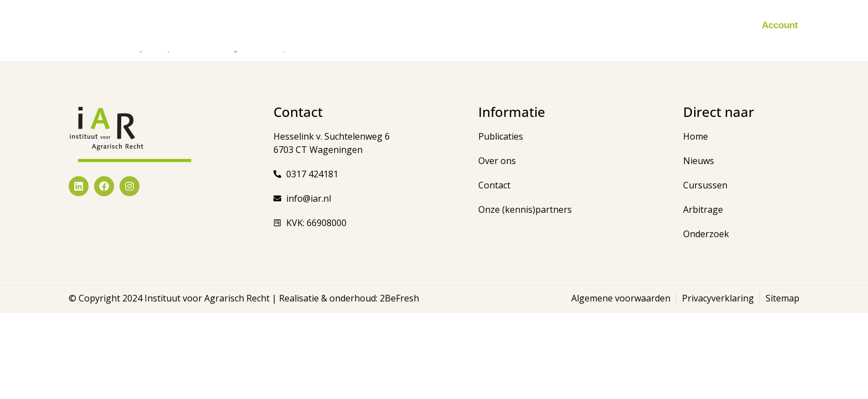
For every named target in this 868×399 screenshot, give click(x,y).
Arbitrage (479, 25)
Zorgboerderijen (551, 25)
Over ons (682, 25)
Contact (732, 25)
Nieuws (294, 25)
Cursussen (352, 25)
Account (780, 25)
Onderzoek (623, 25)
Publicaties (417, 25)
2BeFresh (398, 298)
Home (250, 25)
